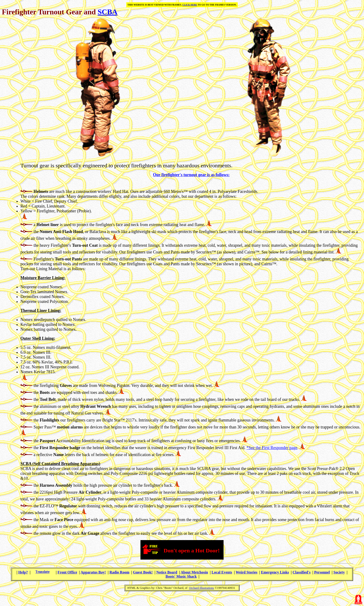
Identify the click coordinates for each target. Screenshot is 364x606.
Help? (23, 572)
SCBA (107, 12)
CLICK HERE (190, 5)
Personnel (322, 572)
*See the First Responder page (272, 448)
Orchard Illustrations (201, 588)
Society (339, 572)
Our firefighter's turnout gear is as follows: (191, 175)
